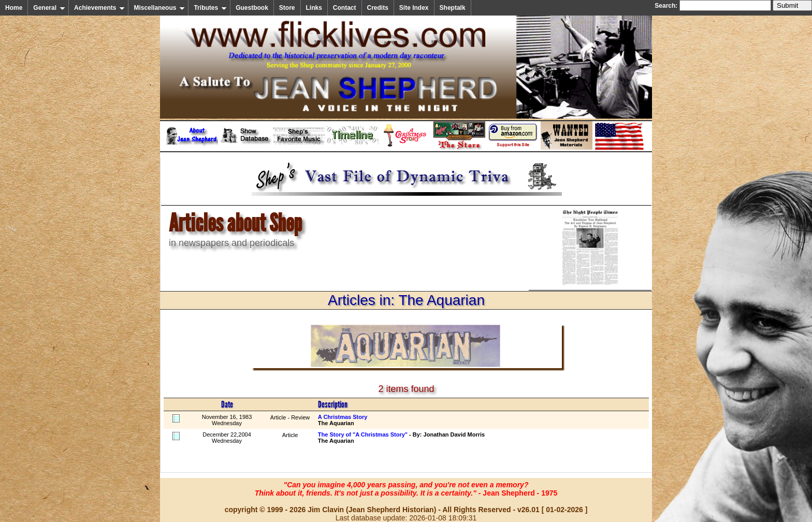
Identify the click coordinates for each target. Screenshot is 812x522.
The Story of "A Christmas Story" (363, 434)
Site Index (414, 8)
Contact (345, 8)
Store (287, 8)
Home (14, 8)
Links (314, 8)
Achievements (99, 8)
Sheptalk (453, 8)
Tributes (210, 8)
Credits (378, 8)
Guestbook (252, 8)
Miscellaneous (159, 8)
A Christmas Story (343, 417)
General (49, 8)
